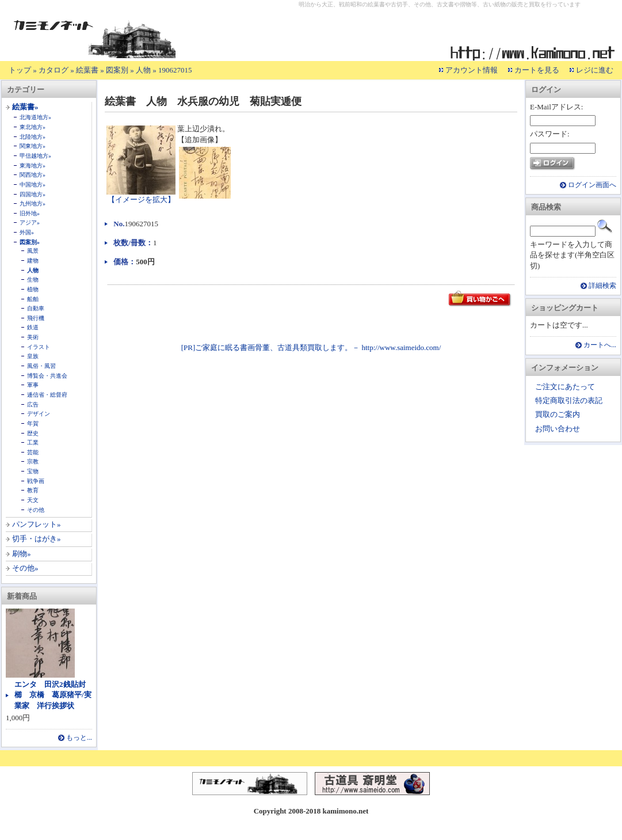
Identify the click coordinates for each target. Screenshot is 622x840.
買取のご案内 (558, 414)
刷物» (22, 554)
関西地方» (33, 175)
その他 (36, 510)
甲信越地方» (35, 156)
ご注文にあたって (565, 387)
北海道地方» (35, 117)
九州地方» (33, 204)
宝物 (33, 471)
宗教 (33, 461)
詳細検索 (602, 286)
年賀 (33, 423)
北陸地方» (33, 137)
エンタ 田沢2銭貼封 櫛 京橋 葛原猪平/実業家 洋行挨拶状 (54, 695)
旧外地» (30, 213)
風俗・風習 (41, 366)
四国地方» (33, 194)
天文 (33, 500)
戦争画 (36, 481)
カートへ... (600, 345)
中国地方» (33, 185)
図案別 (117, 70)
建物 (33, 261)
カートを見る (537, 70)
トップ (20, 70)
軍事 (33, 385)
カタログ (54, 70)
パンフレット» (37, 524)
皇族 (33, 356)
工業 (33, 442)
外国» (27, 232)
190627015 (175, 70)
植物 (33, 289)
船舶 (33, 299)
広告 (33, 404)
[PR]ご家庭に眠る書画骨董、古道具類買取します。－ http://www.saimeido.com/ (311, 347)
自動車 (36, 308)
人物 (143, 70)
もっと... (79, 738)
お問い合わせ (558, 429)
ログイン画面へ (592, 185)
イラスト (39, 347)
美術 (33, 337)
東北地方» (33, 127)
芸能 (33, 452)
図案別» (30, 242)
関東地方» (33, 146)
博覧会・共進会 (47, 376)
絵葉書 (87, 70)
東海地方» (33, 166)
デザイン (39, 414)
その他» (25, 568)
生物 (33, 280)
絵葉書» (25, 107)
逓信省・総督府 (47, 395)
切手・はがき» (37, 539)
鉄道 (33, 327)
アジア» (30, 223)
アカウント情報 (472, 70)
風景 (33, 251)
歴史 (33, 433)
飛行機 (36, 318)
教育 (33, 490)
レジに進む (595, 70)
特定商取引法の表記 (569, 400)
